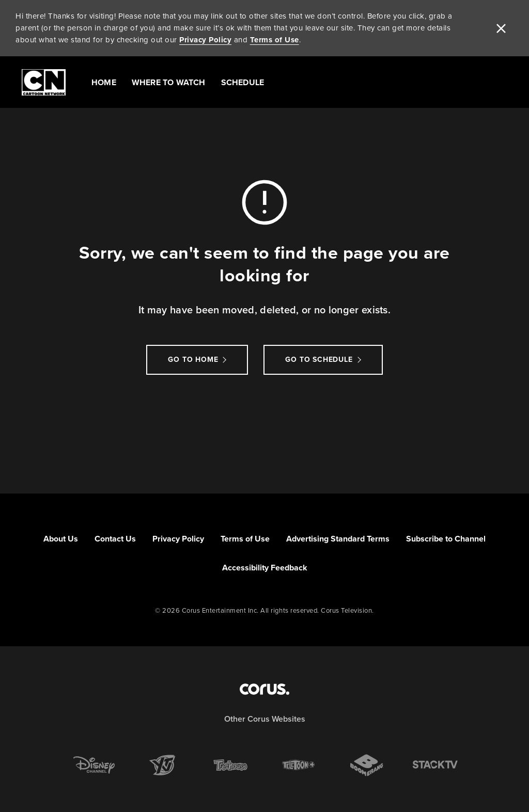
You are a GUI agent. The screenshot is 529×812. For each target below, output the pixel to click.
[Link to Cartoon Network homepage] (44, 82)
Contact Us (115, 539)
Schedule (243, 82)
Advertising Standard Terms (338, 539)
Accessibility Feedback (265, 568)
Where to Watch (169, 82)
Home (104, 82)
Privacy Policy (205, 40)
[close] (501, 28)
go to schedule (319, 360)
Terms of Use (275, 40)
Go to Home (193, 360)
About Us (61, 539)
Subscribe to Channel (446, 539)
